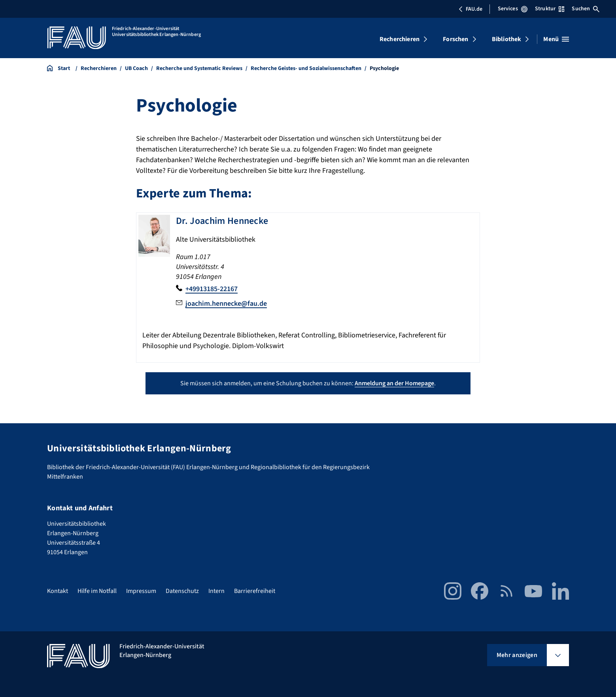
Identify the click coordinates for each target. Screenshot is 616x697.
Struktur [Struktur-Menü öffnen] (550, 9)
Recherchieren (400, 39)
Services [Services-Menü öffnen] (513, 9)
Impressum (141, 591)
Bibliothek (507, 39)
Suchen (586, 9)
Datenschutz (182, 591)
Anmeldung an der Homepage (394, 383)
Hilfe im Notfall (97, 591)
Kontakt (58, 591)
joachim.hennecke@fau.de (226, 304)
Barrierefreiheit (255, 591)
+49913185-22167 (212, 289)
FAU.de (471, 9)
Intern (216, 591)
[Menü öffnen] (556, 39)
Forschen (455, 39)
